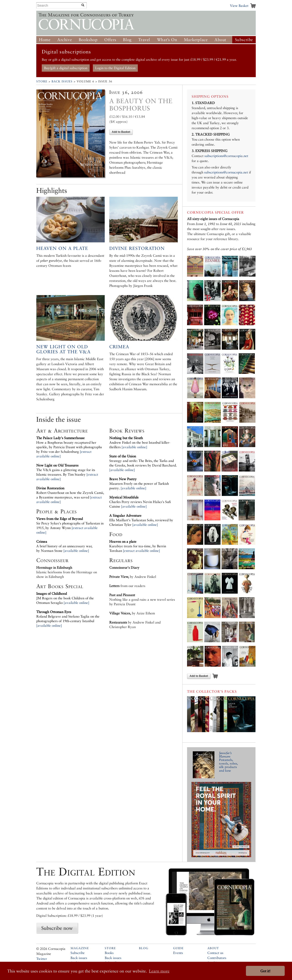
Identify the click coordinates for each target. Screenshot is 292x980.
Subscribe (244, 40)
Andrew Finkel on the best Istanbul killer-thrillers (140, 442)
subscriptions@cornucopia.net (226, 156)
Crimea (119, 347)
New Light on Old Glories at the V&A (63, 349)
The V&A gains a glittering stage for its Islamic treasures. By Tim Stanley (66, 470)
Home (45, 40)
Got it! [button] (265, 971)
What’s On (167, 40)
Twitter (42, 959)
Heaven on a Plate (62, 248)
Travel (144, 40)
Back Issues (62, 81)
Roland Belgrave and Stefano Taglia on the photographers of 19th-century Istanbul (68, 616)
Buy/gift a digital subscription (66, 68)
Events (178, 953)
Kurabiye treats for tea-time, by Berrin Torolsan (138, 546)
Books (109, 953)
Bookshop (88, 40)
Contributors (217, 958)
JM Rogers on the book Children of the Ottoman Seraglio (65, 598)
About (220, 40)
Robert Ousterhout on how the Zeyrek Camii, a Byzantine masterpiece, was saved (70, 493)
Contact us (215, 953)
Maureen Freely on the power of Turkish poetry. (139, 483)
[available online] (76, 551)
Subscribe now (57, 928)
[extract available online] (141, 551)
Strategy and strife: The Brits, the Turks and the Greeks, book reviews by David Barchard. (143, 461)
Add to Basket (121, 132)
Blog (127, 40)
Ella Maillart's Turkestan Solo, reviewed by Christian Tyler (141, 520)
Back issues (79, 958)
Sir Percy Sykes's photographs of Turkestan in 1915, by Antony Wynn (70, 523)
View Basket (239, 6)
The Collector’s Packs (212, 691)
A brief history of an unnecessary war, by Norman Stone (64, 546)
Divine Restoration (137, 248)
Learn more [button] (159, 971)
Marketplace (196, 40)
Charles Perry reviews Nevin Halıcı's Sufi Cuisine (140, 502)
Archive (65, 40)
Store (42, 81)
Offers (110, 40)
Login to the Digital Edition (115, 68)
